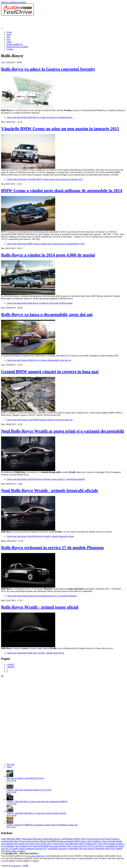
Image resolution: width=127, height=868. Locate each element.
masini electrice (33, 841)
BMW (18, 839)
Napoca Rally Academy (15, 851)
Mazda (43, 841)
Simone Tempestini (96, 849)
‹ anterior (10, 667)
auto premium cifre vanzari (13, 844)
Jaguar (121, 846)
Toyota (90, 839)
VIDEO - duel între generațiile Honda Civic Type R (29, 790)
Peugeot (60, 841)
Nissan (22, 841)
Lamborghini (73, 849)
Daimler (119, 849)
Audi (63, 839)
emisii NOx (110, 849)
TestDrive (97, 841)
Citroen (105, 841)
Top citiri (10, 764)
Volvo (84, 839)
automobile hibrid (72, 841)
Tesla (67, 844)
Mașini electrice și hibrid (17, 47)
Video (9, 42)
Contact (10, 49)
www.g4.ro (16, 866)
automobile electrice (52, 839)
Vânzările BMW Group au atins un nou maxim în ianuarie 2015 (60, 129)
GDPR (25, 866)
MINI (54, 841)
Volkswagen (27, 839)
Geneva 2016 (86, 841)
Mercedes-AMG (77, 844)
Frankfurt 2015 (26, 846)
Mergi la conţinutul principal (14, 2)
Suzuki (15, 849)
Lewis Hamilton (8, 846)
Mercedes (11, 839)
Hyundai (112, 841)
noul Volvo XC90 (86, 846)
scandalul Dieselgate (10, 841)
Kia (27, 844)
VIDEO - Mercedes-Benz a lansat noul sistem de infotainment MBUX (37, 801)
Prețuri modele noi (15, 44)
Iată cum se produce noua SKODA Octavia (25, 778)
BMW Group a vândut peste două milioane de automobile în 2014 (62, 190)
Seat (18, 846)
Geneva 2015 (59, 844)
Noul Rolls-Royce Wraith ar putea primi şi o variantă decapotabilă (63, 431)
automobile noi (111, 846)
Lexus (75, 846)
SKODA (77, 839)
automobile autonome (58, 849)
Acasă (9, 32)
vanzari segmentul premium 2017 (33, 849)
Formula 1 (115, 839)
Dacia (108, 839)
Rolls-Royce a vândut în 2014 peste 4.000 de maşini (48, 255)
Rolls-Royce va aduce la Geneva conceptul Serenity (48, 69)
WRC (69, 846)
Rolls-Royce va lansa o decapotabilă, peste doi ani (47, 314)
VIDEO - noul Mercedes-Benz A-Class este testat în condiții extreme (36, 813)
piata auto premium (58, 846)
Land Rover (99, 846)
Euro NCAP (6, 849)
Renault (69, 839)
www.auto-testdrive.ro (36, 856)
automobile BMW (41, 846)
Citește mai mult (39, 117)
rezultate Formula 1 (116, 844)
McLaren (83, 849)
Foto (8, 39)
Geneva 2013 (35, 844)
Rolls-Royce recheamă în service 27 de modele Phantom (52, 547)
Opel (49, 841)
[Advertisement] (50, 22)
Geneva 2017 (47, 844)
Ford (103, 839)
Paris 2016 (103, 844)
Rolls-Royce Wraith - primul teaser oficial (40, 607)
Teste (9, 35)
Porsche (97, 839)
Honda (119, 841)
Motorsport (38, 839)
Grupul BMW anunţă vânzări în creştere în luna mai (50, 371)
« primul (10, 664)
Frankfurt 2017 (91, 844)
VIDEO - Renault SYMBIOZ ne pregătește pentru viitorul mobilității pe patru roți (42, 825)
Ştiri (8, 37)
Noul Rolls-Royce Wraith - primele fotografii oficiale (50, 490)
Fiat (3, 851)
